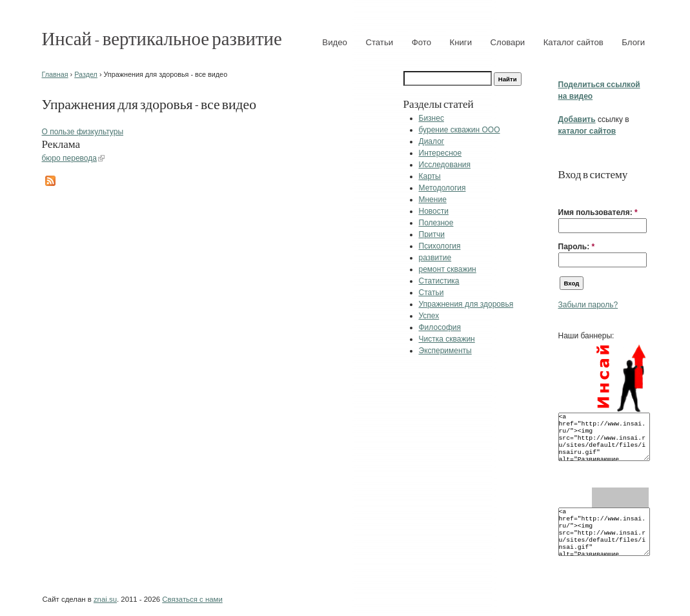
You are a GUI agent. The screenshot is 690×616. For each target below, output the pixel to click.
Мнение (433, 200)
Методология (442, 188)
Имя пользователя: (598, 212)
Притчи (432, 234)
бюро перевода (69, 158)
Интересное (441, 153)
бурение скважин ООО (460, 130)
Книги (461, 42)
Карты (430, 176)
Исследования (445, 165)
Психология (440, 246)
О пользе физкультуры (83, 132)
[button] (563, 192)
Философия (440, 327)
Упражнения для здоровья (466, 304)
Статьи (379, 42)
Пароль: (577, 247)
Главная (55, 74)
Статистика (439, 281)
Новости (434, 211)
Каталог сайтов (573, 42)
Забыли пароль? (588, 305)
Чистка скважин (447, 339)
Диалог (432, 141)
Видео (335, 42)
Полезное (436, 223)
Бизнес (431, 118)
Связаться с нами (192, 599)
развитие (435, 258)
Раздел (86, 74)
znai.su (105, 599)
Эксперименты (445, 351)
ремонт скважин (448, 269)
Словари (508, 42)
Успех (429, 316)
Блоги (633, 42)
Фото (421, 42)
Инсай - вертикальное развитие (162, 38)
